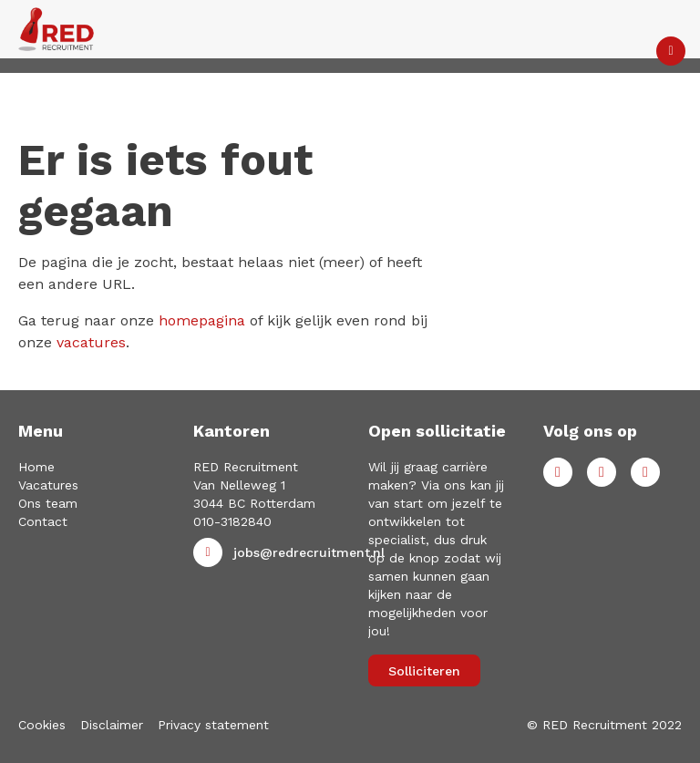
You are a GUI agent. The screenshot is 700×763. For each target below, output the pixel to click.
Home (36, 467)
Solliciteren (424, 671)
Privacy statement (213, 725)
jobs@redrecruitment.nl (309, 552)
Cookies (42, 725)
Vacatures (48, 485)
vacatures (91, 342)
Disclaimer (112, 725)
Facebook (558, 472)
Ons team (48, 503)
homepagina (202, 320)
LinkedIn (602, 472)
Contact (43, 521)
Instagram (645, 472)
